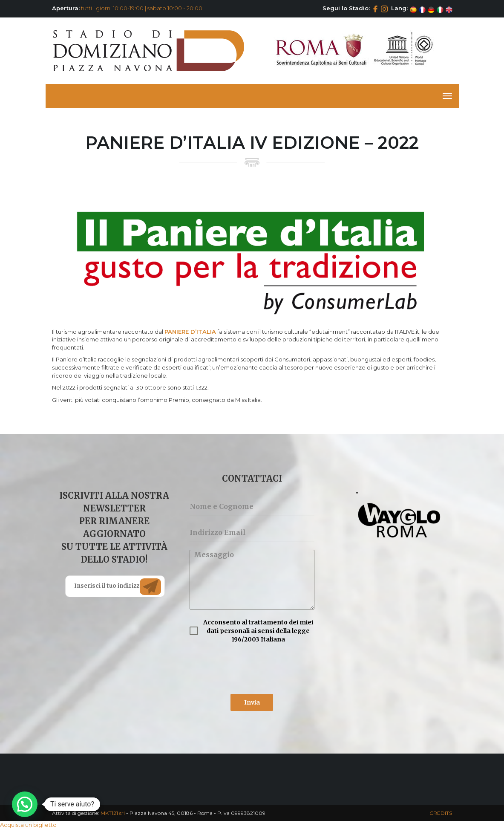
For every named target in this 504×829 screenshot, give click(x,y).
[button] (25, 804)
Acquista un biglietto (28, 825)
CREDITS (441, 813)
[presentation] (252, 669)
